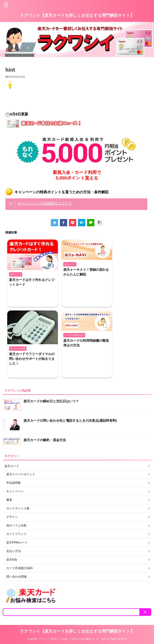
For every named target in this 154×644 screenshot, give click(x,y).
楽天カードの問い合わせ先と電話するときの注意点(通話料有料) (70, 421)
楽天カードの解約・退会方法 (45, 440)
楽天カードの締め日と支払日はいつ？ (51, 401)
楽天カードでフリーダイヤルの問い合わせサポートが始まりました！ (32, 359)
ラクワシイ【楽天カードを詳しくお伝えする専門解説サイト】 (77, 15)
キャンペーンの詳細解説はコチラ (45, 203)
